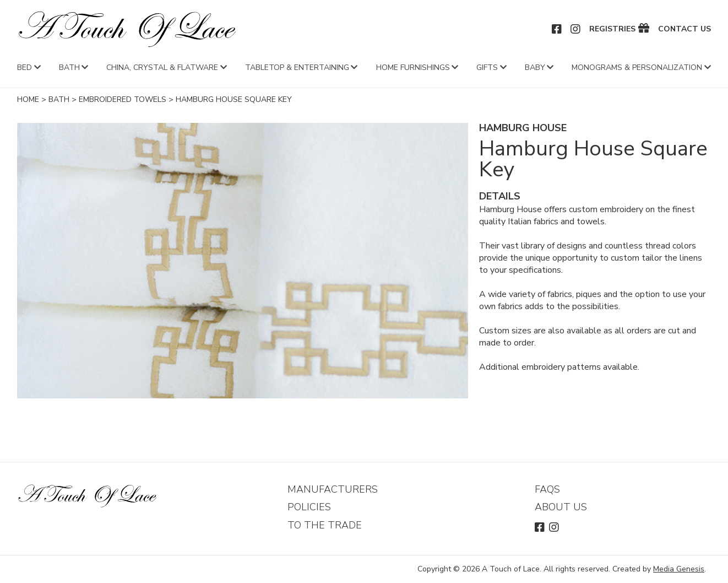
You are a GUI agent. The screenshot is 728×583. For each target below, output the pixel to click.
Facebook (557, 29)
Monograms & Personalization (637, 68)
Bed (25, 68)
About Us (561, 507)
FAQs (547, 489)
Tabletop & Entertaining (297, 68)
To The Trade (325, 525)
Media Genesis (679, 569)
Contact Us (684, 29)
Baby (535, 68)
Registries (612, 29)
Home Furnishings (413, 68)
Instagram (576, 29)
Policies (309, 507)
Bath (69, 68)
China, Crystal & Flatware (162, 68)
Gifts (487, 68)
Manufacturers (333, 489)
